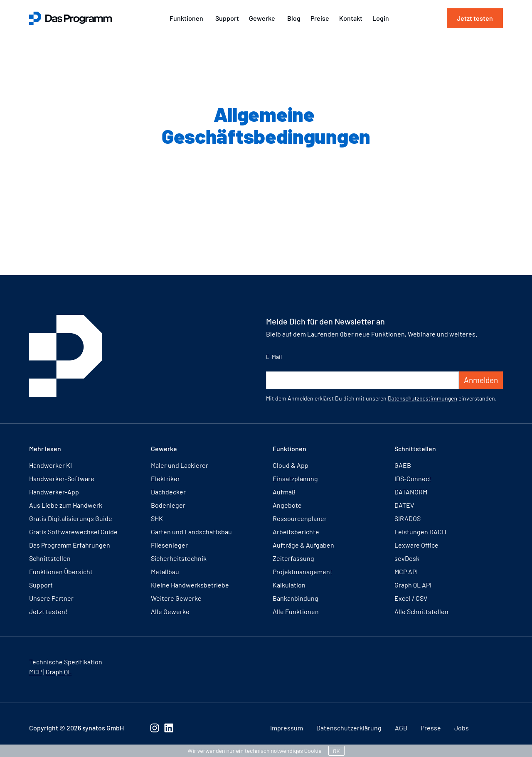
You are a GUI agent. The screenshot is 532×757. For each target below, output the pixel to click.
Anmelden (481, 380)
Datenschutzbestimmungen (422, 398)
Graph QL (59, 672)
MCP (36, 672)
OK (336, 751)
